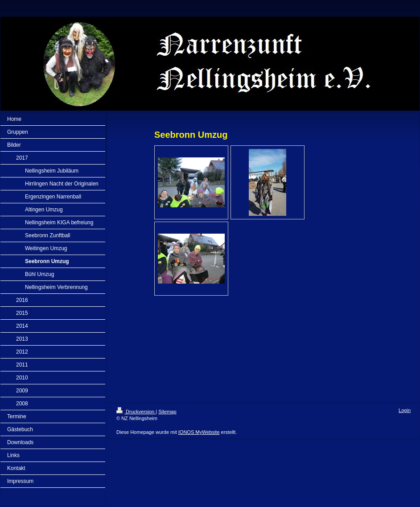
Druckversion (136, 412)
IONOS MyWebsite (199, 432)
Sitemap (167, 412)
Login (405, 410)
